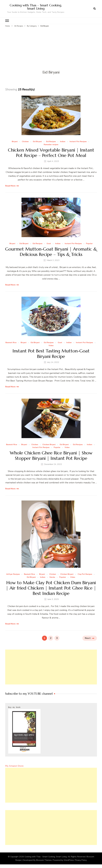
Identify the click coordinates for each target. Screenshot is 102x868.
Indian (63, 142)
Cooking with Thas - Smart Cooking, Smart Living (46, 857)
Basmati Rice (11, 343)
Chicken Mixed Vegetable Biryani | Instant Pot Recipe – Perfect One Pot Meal (51, 153)
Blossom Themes (44, 860)
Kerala (52, 577)
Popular (89, 244)
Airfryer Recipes (13, 574)
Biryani (15, 142)
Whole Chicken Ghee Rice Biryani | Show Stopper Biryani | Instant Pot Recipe (51, 455)
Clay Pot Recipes (85, 574)
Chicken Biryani (49, 445)
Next (88, 638)
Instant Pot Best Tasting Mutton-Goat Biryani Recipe (51, 354)
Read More (10, 186)
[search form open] (95, 9)
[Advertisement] (51, 46)
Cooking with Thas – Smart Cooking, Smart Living (36, 7)
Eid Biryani (37, 142)
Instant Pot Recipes (78, 142)
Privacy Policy (81, 860)
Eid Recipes (51, 142)
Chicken (25, 142)
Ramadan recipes (51, 145)
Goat (49, 244)
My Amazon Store (14, 766)
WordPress (69, 860)
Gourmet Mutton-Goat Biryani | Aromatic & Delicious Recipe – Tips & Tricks (51, 252)
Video (51, 346)
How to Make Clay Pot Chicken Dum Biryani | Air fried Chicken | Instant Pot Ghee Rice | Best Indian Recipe (51, 588)
